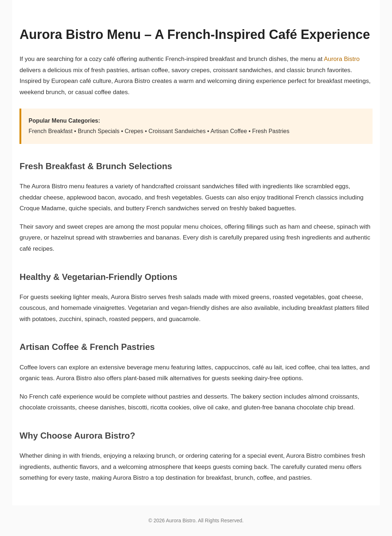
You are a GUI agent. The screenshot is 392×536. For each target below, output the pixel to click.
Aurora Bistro (342, 59)
